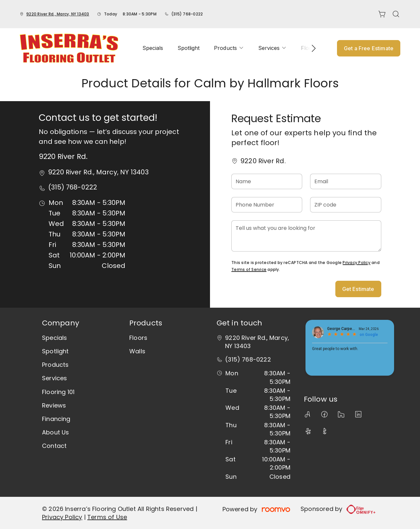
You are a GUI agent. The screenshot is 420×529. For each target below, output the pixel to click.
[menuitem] (153, 48)
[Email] (346, 181)
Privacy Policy (356, 263)
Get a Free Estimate (369, 48)
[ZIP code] (346, 205)
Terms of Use (107, 517)
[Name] (267, 181)
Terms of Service (249, 269)
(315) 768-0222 (187, 14)
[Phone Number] (267, 205)
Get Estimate (358, 289)
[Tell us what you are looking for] (306, 236)
